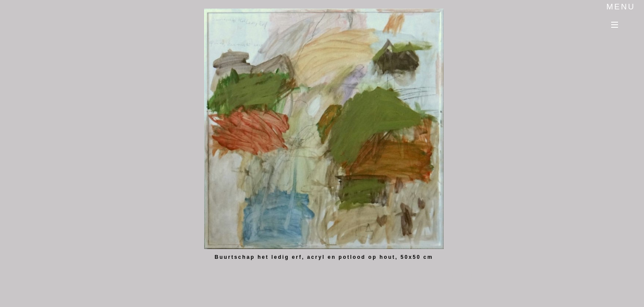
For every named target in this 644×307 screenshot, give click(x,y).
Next (465, 17)
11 (466, 274)
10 (457, 274)
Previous (465, 31)
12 (476, 274)
